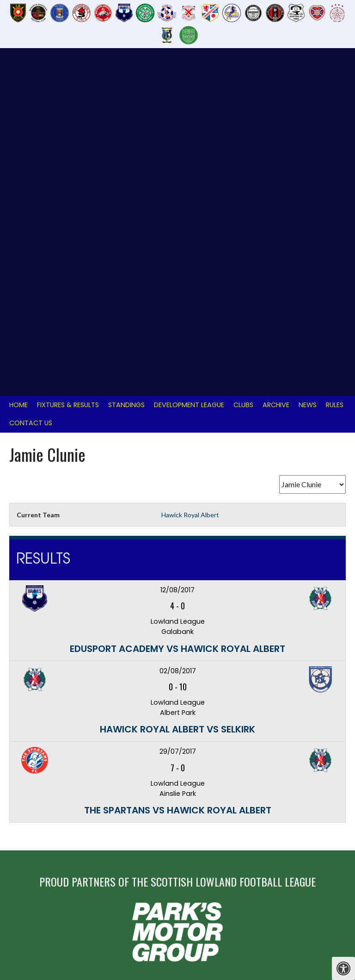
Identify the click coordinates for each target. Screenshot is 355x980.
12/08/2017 (177, 260)
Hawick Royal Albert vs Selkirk (177, 399)
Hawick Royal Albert (190, 185)
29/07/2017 (178, 422)
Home (18, 75)
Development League (189, 75)
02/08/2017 (178, 341)
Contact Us (31, 93)
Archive (276, 75)
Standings (126, 75)
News (308, 75)
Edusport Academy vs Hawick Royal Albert (177, 319)
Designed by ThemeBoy (317, 914)
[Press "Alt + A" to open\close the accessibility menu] (343, 968)
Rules (335, 75)
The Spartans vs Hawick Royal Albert (178, 480)
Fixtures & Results (68, 75)
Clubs (243, 75)
